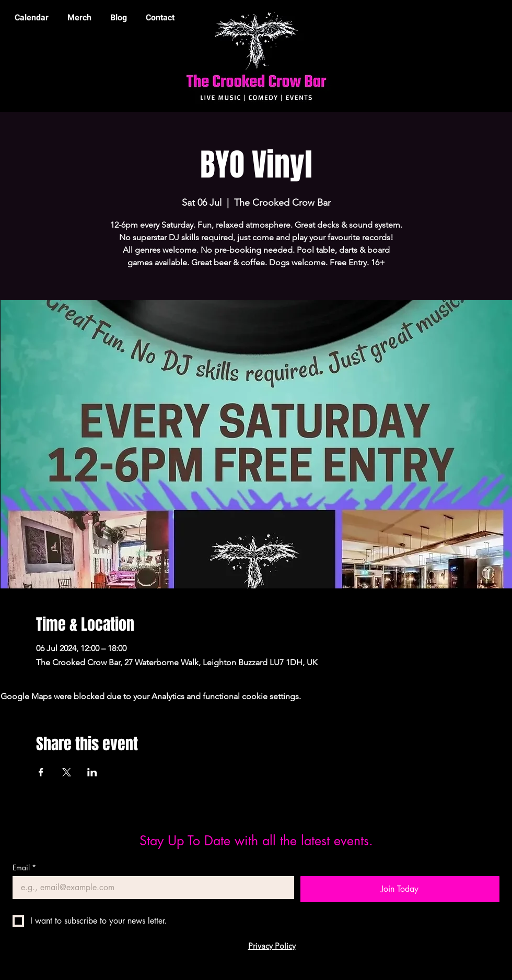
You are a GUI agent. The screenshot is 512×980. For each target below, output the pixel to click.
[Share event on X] (67, 772)
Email (24, 867)
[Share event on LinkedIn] (92, 772)
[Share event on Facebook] (41, 772)
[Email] (150, 888)
